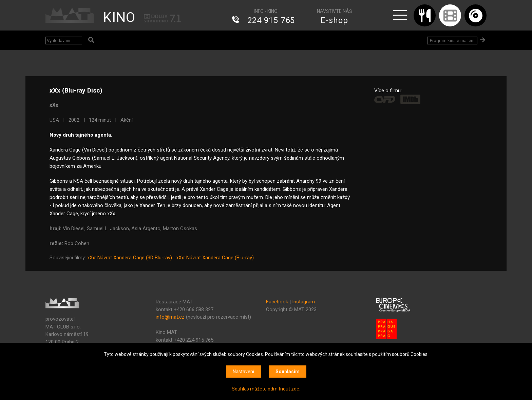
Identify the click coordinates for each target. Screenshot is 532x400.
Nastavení (243, 372)
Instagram (303, 302)
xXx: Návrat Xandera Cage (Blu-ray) (215, 258)
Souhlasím (288, 372)
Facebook (277, 302)
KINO (119, 17)
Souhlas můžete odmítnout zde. (266, 389)
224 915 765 (271, 20)
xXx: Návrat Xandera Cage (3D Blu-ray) (130, 258)
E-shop (334, 20)
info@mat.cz (170, 317)
